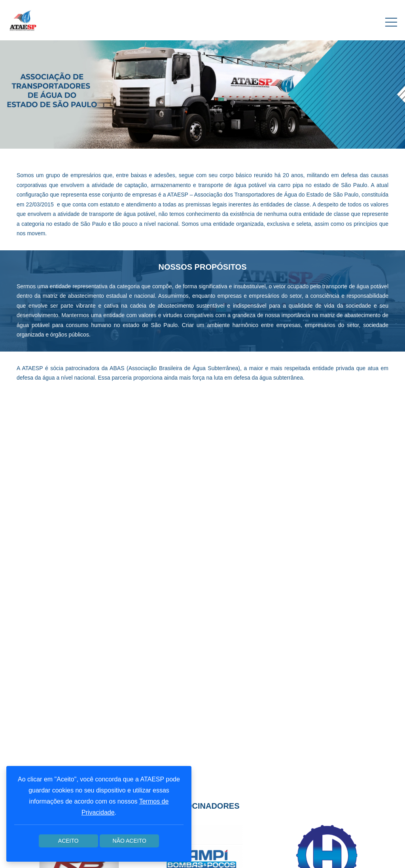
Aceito (68, 841)
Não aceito (130, 841)
